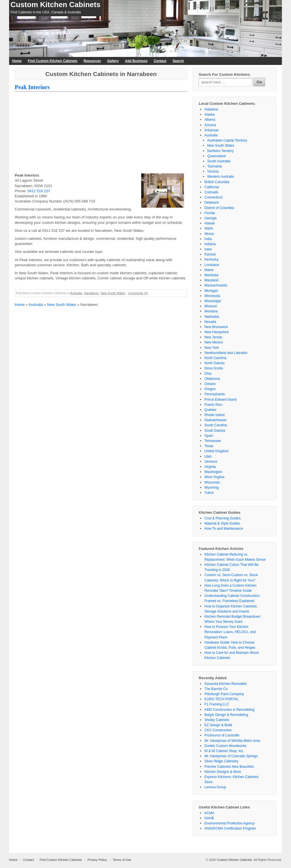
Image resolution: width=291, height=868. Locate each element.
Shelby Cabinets (217, 720)
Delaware (212, 202)
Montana (211, 311)
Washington (213, 472)
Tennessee (213, 441)
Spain (209, 436)
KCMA (209, 813)
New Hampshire (216, 332)
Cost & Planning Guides (222, 518)
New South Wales (113, 293)
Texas (209, 446)
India (208, 239)
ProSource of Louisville (222, 735)
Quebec (210, 410)
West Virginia (214, 477)
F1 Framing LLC (217, 704)
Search (178, 61)
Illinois (209, 234)
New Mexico (214, 342)
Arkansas (211, 130)
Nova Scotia (214, 368)
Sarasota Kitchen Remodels (225, 684)
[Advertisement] (101, 133)
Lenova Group (215, 787)
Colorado (211, 192)
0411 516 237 (39, 191)
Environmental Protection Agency (229, 823)
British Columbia (217, 182)
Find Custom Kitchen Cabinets (53, 61)
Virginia (210, 467)
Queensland (216, 156)
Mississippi (213, 301)
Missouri (211, 306)
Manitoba (211, 275)
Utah (208, 456)
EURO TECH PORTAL (222, 699)
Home (17, 61)
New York (212, 348)
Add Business (136, 61)
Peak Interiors (32, 87)
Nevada (210, 322)
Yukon (209, 493)
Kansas (210, 254)
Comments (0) (138, 293)
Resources (92, 61)
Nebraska (212, 317)
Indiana (210, 244)
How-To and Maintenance (224, 529)
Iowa (208, 249)
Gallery (113, 61)
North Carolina (215, 358)
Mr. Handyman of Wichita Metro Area (232, 741)
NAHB (209, 818)
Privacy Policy (97, 860)
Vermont (211, 462)
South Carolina (216, 425)
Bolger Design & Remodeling (226, 715)
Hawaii (209, 223)
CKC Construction (218, 730)
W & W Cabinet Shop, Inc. (224, 751)
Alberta (210, 120)
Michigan (211, 291)
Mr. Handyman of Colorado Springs (231, 756)
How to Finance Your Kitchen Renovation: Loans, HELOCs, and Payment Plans (230, 632)
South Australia (219, 161)
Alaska (209, 114)
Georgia (210, 218)
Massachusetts (216, 285)
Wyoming (211, 488)
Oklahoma (212, 379)
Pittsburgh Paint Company (224, 694)
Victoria (213, 171)
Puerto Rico (213, 405)
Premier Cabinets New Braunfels (229, 767)
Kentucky (211, 259)
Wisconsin (212, 482)
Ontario (210, 384)
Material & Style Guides (222, 523)
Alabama (211, 109)
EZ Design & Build (218, 725)
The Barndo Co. (216, 689)
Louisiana (212, 265)
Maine (209, 270)
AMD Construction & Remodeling (229, 710)
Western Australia (221, 177)
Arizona (210, 125)
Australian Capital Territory (227, 140)
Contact (160, 61)
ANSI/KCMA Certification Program (230, 828)
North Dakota (214, 363)
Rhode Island (214, 415)
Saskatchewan (215, 420)
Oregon (210, 389)
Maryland (211, 280)
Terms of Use (122, 860)
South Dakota (215, 431)
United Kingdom (216, 451)
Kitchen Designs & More (223, 772)
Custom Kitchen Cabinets (55, 5)
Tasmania (214, 166)
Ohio (208, 374)
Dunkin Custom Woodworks (225, 746)
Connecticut (213, 197)
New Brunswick (216, 327)
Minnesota (212, 296)
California (212, 187)
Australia (76, 293)
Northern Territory (220, 151)
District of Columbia (219, 208)
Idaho (209, 228)
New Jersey (213, 337)
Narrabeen (92, 293)
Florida (210, 213)
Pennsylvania (214, 394)
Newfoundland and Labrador (226, 353)
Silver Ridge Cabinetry (221, 761)
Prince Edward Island (220, 400)
